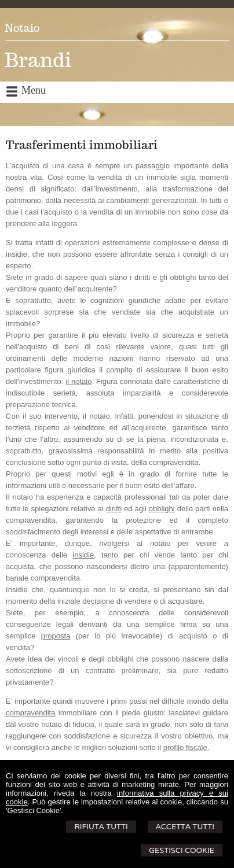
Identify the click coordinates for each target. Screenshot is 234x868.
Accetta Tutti (185, 827)
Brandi (38, 60)
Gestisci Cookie (182, 850)
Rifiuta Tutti (101, 827)
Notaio (22, 28)
